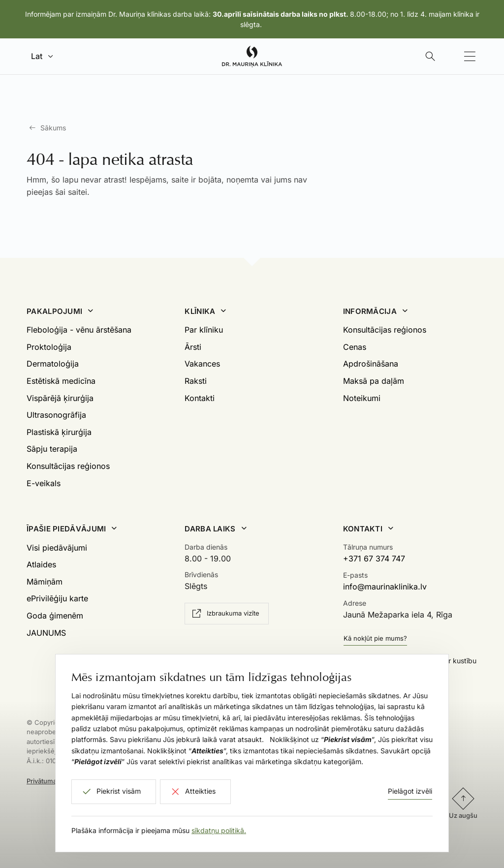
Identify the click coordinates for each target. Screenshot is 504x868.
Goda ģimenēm (55, 616)
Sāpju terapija (52, 449)
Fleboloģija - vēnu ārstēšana (79, 330)
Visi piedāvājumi (57, 548)
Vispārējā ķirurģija (60, 398)
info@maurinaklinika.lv (385, 587)
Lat (37, 56)
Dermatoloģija (53, 364)
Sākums (53, 128)
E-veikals (44, 483)
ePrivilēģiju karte (57, 598)
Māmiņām (45, 582)
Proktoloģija (49, 347)
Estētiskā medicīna (61, 381)
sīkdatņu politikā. (219, 830)
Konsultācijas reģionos (68, 466)
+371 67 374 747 (374, 558)
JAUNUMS (46, 633)
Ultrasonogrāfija (56, 415)
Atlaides (41, 564)
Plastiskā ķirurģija (59, 432)
